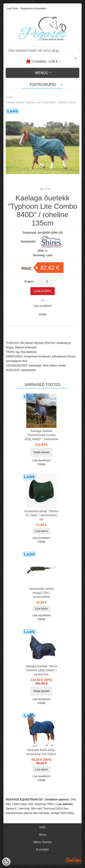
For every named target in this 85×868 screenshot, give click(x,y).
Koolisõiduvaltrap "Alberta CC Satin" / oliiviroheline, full (41, 515)
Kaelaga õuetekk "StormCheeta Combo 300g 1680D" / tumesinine (41, 435)
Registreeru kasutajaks (34, 8)
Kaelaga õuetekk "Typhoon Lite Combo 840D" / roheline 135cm (41, 102)
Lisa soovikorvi (42, 306)
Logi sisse (13, 8)
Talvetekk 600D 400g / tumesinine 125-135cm (41, 752)
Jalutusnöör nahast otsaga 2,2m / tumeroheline (41, 593)
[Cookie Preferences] (6, 862)
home (9, 97)
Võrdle (42, 314)
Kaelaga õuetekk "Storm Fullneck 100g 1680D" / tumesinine (41, 670)
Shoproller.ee (74, 860)
